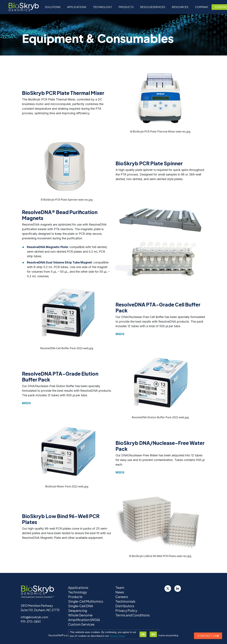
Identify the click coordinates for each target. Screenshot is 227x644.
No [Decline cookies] (153, 634)
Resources (180, 7)
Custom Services (81, 624)
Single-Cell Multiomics (86, 601)
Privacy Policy (117, 636)
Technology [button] (102, 7)
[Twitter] (168, 589)
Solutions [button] (53, 7)
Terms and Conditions (133, 615)
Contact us (208, 636)
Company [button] (202, 7)
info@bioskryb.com (34, 617)
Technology (77, 592)
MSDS (120, 334)
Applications (77, 7)
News (120, 592)
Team (120, 587)
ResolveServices (153, 7)
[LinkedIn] (178, 589)
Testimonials (125, 601)
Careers (122, 597)
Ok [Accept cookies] (143, 634)
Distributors (125, 606)
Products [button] (126, 7)
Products (75, 597)
